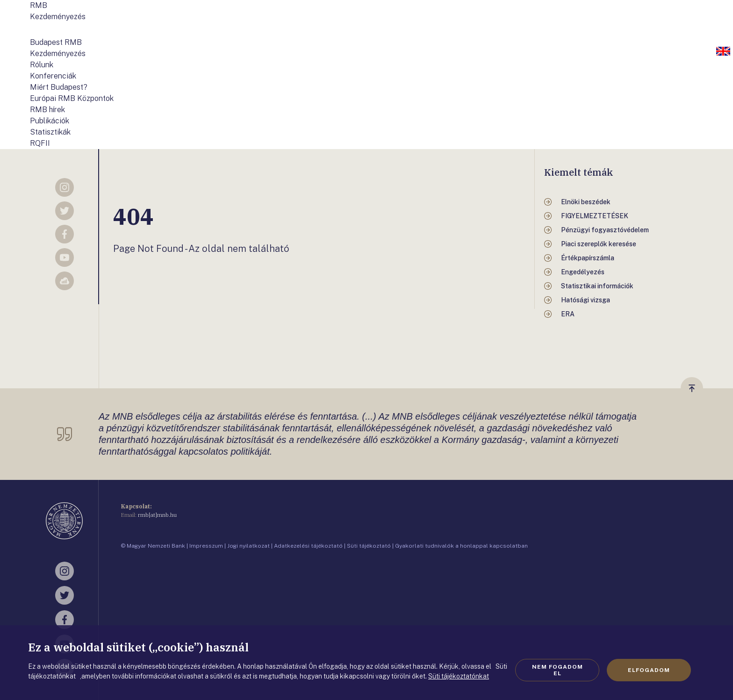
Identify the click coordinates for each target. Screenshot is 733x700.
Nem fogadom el (557, 670)
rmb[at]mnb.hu (157, 515)
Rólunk (42, 65)
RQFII (40, 143)
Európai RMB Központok (72, 98)
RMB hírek (47, 110)
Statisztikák (50, 132)
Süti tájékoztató (369, 546)
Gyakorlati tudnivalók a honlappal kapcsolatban (461, 546)
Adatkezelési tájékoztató (308, 546)
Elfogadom (649, 670)
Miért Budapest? (59, 87)
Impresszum (206, 546)
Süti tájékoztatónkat (459, 676)
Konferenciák (53, 76)
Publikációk (50, 121)
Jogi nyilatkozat (248, 546)
